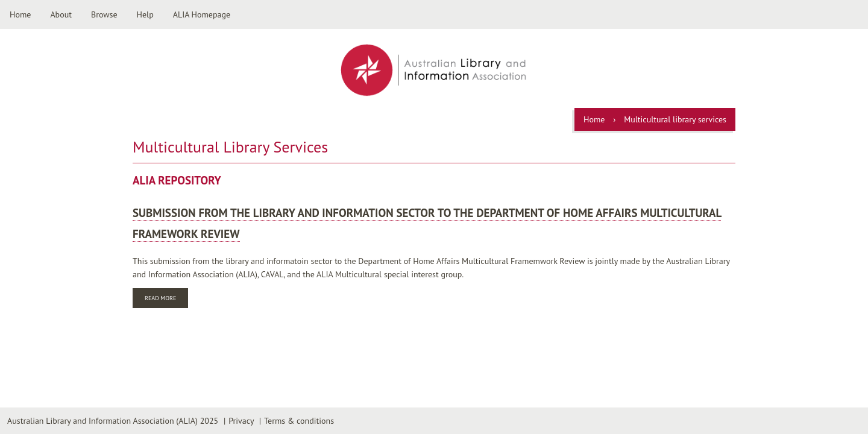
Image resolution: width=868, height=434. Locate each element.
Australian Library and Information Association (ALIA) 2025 (113, 421)
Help (145, 14)
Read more (166, 299)
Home (20, 14)
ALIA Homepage (202, 14)
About (61, 14)
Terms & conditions (299, 421)
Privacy (241, 421)
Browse (104, 14)
